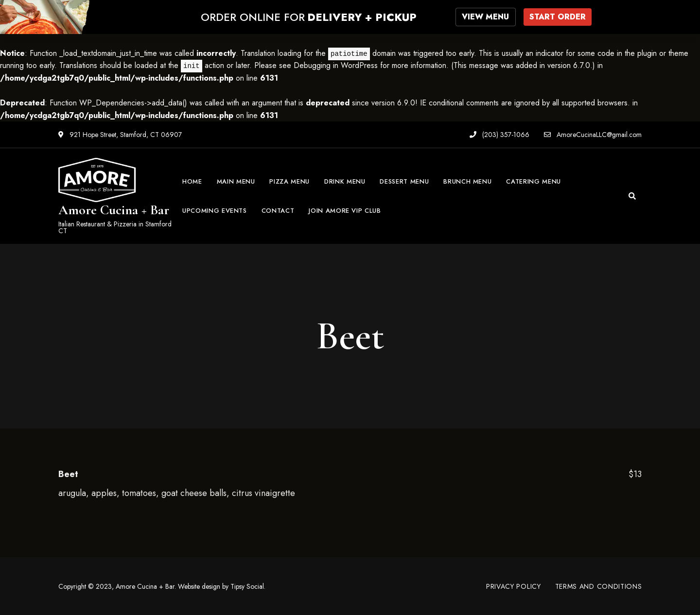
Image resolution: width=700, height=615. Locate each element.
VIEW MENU (486, 17)
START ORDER (557, 17)
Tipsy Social (247, 586)
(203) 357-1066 (499, 134)
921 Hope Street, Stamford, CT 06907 (120, 134)
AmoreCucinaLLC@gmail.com (593, 134)
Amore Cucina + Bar (114, 210)
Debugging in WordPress (336, 65)
